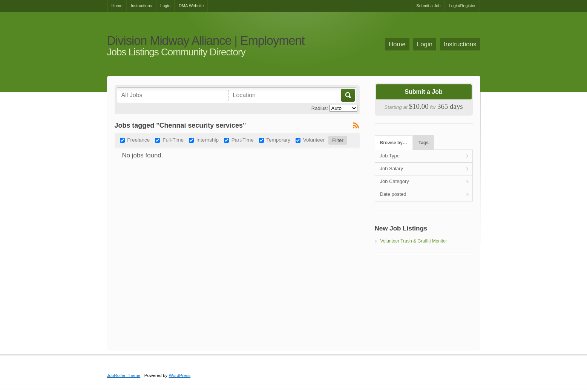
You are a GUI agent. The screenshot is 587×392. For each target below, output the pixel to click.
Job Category (395, 181)
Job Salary (392, 169)
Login (165, 6)
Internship (208, 140)
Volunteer (314, 140)
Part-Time (243, 140)
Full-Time (173, 140)
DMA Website (191, 6)
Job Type (390, 156)
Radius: (320, 108)
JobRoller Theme (124, 375)
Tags (424, 143)
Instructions (141, 6)
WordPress (180, 375)
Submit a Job (428, 6)
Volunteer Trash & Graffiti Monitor (414, 241)
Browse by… (394, 143)
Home (117, 6)
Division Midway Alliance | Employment (206, 41)
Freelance (138, 140)
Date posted (393, 194)
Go (347, 95)
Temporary (278, 140)
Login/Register (462, 6)
